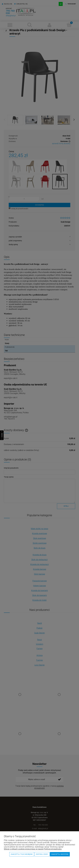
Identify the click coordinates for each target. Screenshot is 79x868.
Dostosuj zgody (42, 854)
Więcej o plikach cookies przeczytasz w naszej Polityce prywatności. (33, 849)
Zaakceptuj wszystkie (60, 854)
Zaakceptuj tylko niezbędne (22, 854)
